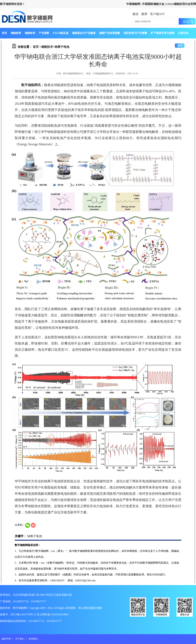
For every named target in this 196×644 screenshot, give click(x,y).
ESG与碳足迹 (61, 33)
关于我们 (20, 639)
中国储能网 (133, 4)
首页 (4, 33)
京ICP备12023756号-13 (24, 614)
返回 (180, 46)
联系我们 (33, 639)
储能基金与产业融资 (84, 33)
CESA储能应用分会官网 (181, 4)
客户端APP (157, 14)
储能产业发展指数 (110, 33)
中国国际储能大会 (153, 4)
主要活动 (183, 33)
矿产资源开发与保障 (163, 33)
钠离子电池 (62, 47)
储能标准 (30, 33)
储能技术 (47, 47)
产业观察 (44, 33)
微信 (135, 14)
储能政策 (16, 33)
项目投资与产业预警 (135, 33)
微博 (144, 14)
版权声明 (6, 639)
